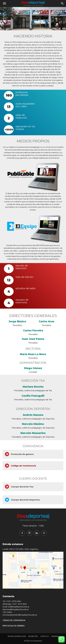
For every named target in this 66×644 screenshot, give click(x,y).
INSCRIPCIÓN (33, 636)
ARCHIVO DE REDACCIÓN (17, 636)
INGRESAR (55, 636)
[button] (4, 3)
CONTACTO (45, 636)
